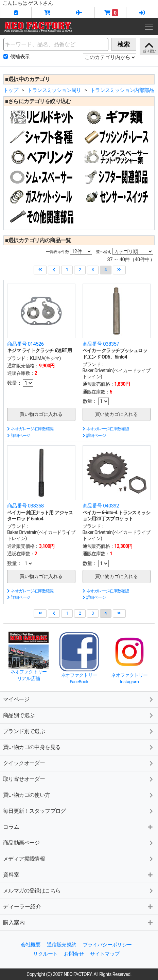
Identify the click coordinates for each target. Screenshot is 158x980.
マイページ (16, 699)
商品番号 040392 (101, 506)
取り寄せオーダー (24, 779)
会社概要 (31, 945)
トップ (11, 90)
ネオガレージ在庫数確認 (30, 429)
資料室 (11, 875)
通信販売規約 (62, 945)
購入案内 (14, 923)
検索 (124, 44)
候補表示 (20, 57)
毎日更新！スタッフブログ (34, 811)
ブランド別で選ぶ (24, 731)
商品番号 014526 (25, 344)
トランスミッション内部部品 (122, 90)
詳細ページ (19, 436)
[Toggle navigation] (149, 27)
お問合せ (74, 954)
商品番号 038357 (101, 344)
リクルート (45, 954)
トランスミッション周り (54, 90)
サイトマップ (105, 954)
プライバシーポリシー (107, 945)
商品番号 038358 (25, 506)
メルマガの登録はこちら (32, 891)
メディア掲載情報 (24, 859)
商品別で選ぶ (19, 715)
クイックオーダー (24, 763)
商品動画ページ (21, 843)
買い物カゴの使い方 (27, 795)
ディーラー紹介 (22, 907)
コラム (11, 827)
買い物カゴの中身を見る (32, 747)
